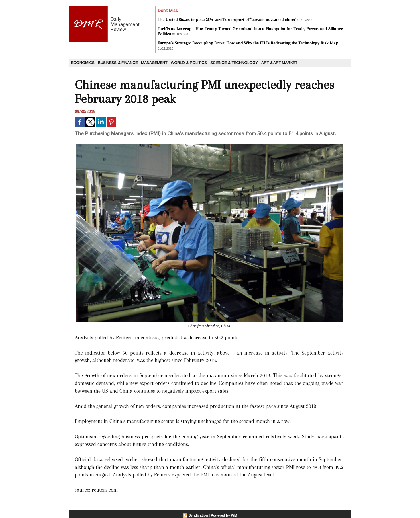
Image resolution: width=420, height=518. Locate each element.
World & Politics (189, 63)
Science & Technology (234, 63)
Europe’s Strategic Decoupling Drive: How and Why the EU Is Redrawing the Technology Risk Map (248, 43)
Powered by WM (224, 515)
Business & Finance (118, 63)
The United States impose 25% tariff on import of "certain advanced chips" (227, 20)
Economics (83, 63)
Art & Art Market (279, 63)
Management (154, 63)
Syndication (198, 515)
